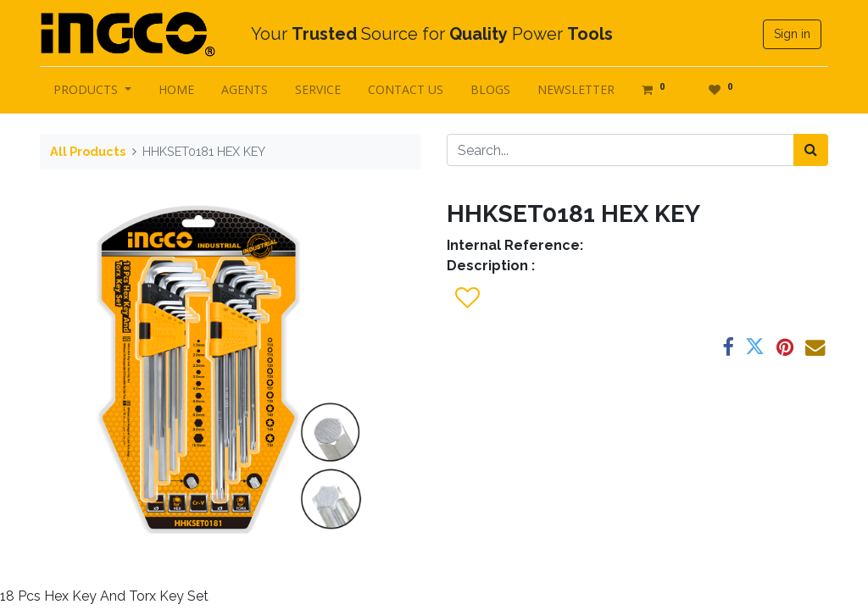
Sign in (792, 34)
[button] (467, 298)
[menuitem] (176, 89)
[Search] (811, 150)
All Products (88, 151)
